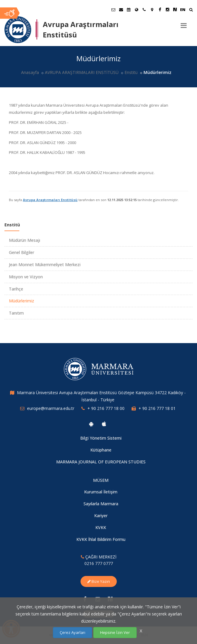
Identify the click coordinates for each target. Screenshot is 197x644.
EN (183, 10)
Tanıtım (16, 313)
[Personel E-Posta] (121, 10)
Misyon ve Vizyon (26, 277)
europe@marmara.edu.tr (51, 408)
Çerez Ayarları (73, 632)
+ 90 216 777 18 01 (157, 408)
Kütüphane (101, 450)
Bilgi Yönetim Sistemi (101, 438)
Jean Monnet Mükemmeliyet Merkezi (45, 265)
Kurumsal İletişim (101, 492)
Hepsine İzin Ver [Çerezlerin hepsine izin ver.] (115, 632)
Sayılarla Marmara (101, 504)
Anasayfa (30, 72)
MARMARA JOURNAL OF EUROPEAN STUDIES (101, 462)
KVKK (101, 527)
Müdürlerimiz (22, 301)
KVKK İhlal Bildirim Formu (101, 539)
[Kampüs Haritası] (152, 10)
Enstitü (131, 72)
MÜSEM (101, 480)
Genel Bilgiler (22, 252)
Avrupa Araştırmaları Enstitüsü (50, 200)
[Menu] (184, 23)
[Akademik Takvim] (129, 10)
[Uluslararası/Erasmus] (136, 10)
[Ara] (191, 10)
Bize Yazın (99, 581)
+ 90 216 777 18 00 (106, 408)
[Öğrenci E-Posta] (113, 10)
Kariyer (101, 516)
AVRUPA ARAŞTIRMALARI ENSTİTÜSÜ (82, 72)
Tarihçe (16, 289)
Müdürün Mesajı (25, 240)
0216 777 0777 (99, 563)
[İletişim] (144, 10)
